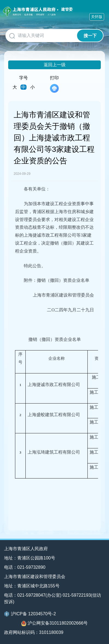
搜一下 (90, 36)
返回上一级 (55, 65)
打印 (54, 84)
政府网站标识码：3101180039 (34, 632)
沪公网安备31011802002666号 (55, 623)
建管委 (67, 9)
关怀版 (97, 17)
